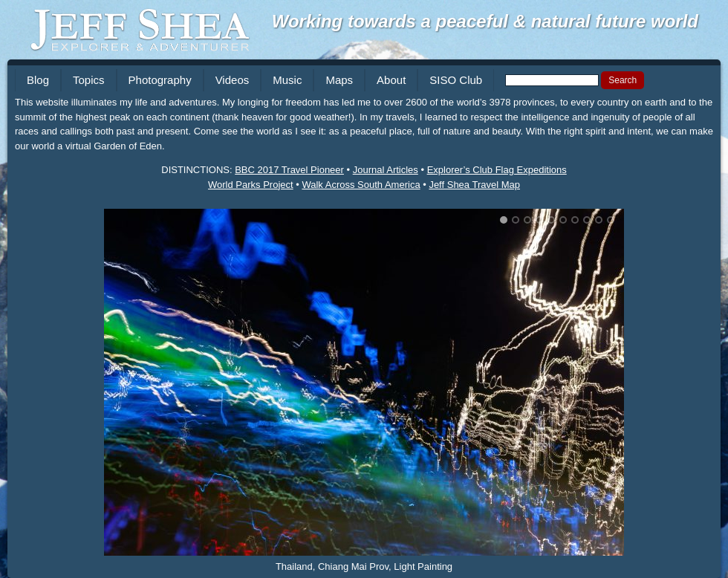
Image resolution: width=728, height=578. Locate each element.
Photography (160, 80)
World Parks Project (251, 185)
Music (287, 80)
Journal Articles (386, 170)
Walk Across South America (361, 185)
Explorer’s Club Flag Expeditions (497, 170)
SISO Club (456, 80)
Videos (233, 80)
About (391, 80)
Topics (89, 80)
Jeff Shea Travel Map (474, 185)
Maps (339, 80)
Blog (38, 80)
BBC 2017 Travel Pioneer (289, 170)
